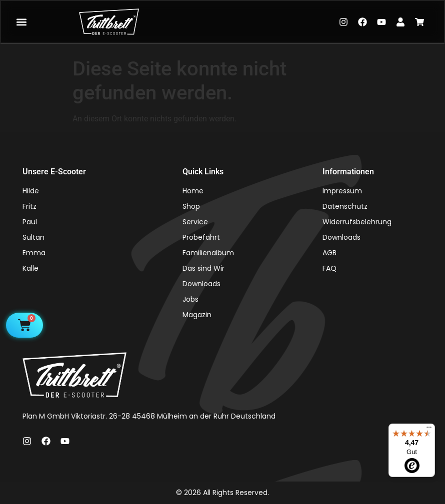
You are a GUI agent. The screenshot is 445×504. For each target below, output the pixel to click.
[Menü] (429, 430)
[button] (21, 22)
